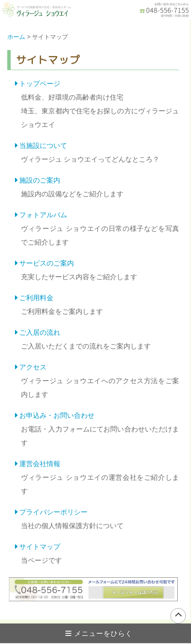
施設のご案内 (40, 180)
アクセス (33, 367)
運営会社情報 (40, 464)
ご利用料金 (36, 298)
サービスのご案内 (47, 263)
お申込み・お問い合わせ (57, 415)
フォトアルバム (43, 215)
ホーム (16, 37)
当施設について (43, 146)
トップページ (40, 84)
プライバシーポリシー (53, 512)
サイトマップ (40, 547)
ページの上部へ (178, 616)
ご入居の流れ (40, 332)
